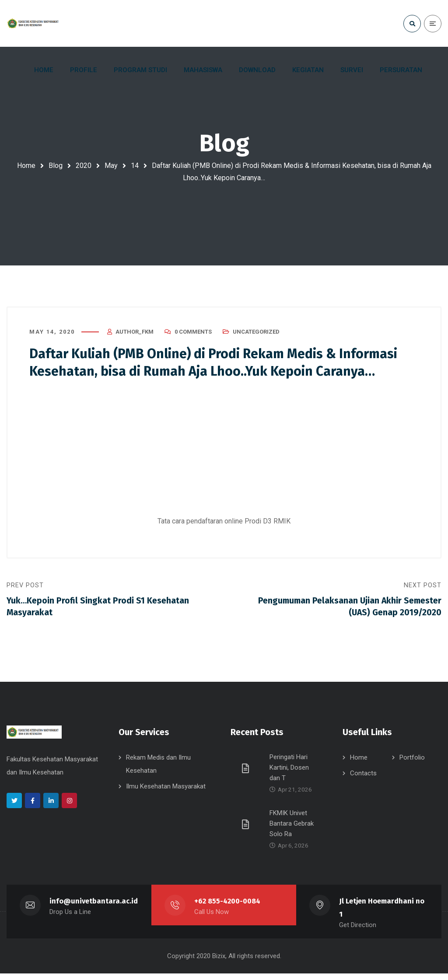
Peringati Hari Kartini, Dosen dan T (289, 774)
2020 (84, 166)
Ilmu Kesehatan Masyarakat (166, 793)
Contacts (363, 780)
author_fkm (135, 334)
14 (135, 166)
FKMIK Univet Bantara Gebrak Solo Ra (292, 830)
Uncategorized (256, 334)
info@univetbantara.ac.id (94, 908)
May (111, 166)
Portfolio (412, 764)
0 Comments (193, 334)
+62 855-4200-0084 (228, 908)
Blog (56, 166)
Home (26, 166)
